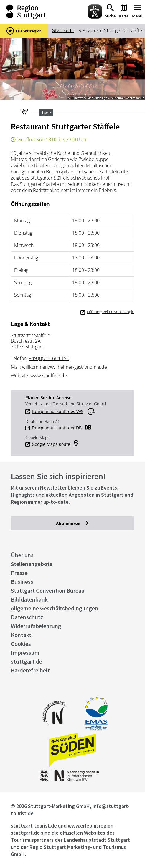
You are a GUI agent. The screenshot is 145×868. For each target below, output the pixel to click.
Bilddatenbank (29, 599)
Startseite (63, 30)
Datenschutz (27, 617)
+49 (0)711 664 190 (49, 358)
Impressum (25, 652)
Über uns (22, 555)
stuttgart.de (27, 661)
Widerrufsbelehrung (36, 626)
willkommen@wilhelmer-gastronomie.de (65, 367)
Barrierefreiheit (30, 670)
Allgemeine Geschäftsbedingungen (55, 608)
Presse (19, 573)
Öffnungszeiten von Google (111, 312)
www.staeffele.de (49, 376)
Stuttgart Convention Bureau (48, 590)
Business (22, 582)
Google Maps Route (51, 444)
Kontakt (21, 635)
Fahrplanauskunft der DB (57, 428)
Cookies (21, 644)
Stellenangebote (32, 564)
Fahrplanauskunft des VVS (58, 412)
